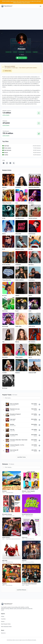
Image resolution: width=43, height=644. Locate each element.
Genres (3, 621)
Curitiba (6, 155)
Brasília (6, 152)
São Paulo (7, 146)
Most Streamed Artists (6, 627)
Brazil (22, 55)
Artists (3, 616)
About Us (3, 633)
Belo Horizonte (8, 150)
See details (6, 115)
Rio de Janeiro (8, 148)
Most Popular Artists (6, 624)
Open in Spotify (21, 58)
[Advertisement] (21, 19)
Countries (3, 619)
